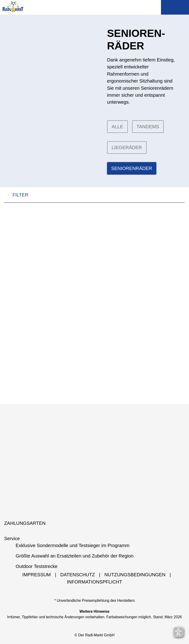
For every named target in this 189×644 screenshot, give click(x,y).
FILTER (16, 195)
